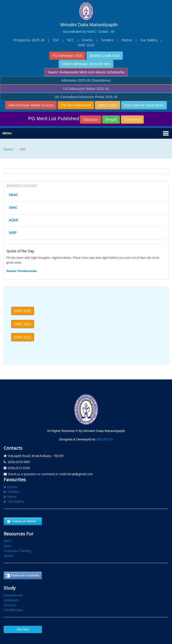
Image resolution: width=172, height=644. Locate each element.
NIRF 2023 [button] (23, 337)
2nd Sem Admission (76, 105)
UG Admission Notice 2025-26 (86, 89)
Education (91, 120)
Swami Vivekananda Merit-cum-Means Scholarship (86, 72)
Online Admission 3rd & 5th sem (86, 64)
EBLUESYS (105, 439)
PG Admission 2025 (67, 56)
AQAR (13, 220)
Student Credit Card (105, 56)
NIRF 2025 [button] (23, 311)
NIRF (13, 233)
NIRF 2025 (86, 45)
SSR (56, 40)
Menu (7, 133)
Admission (11, 600)
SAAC (13, 207)
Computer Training (17, 551)
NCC (70, 40)
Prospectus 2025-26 (29, 40)
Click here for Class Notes (144, 105)
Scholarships (13, 610)
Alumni (9, 556)
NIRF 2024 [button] (23, 324)
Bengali (111, 120)
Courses (10, 605)
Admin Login (108, 105)
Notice (127, 40)
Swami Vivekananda (21, 271)
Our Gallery (149, 40)
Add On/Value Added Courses (31, 105)
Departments (13, 595)
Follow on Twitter (24, 521)
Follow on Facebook (25, 575)
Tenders (107, 40)
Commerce (132, 120)
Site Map (23, 629)
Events (87, 40)
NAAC (13, 195)
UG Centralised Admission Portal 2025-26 (86, 97)
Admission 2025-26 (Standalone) (86, 80)
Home (8, 149)
